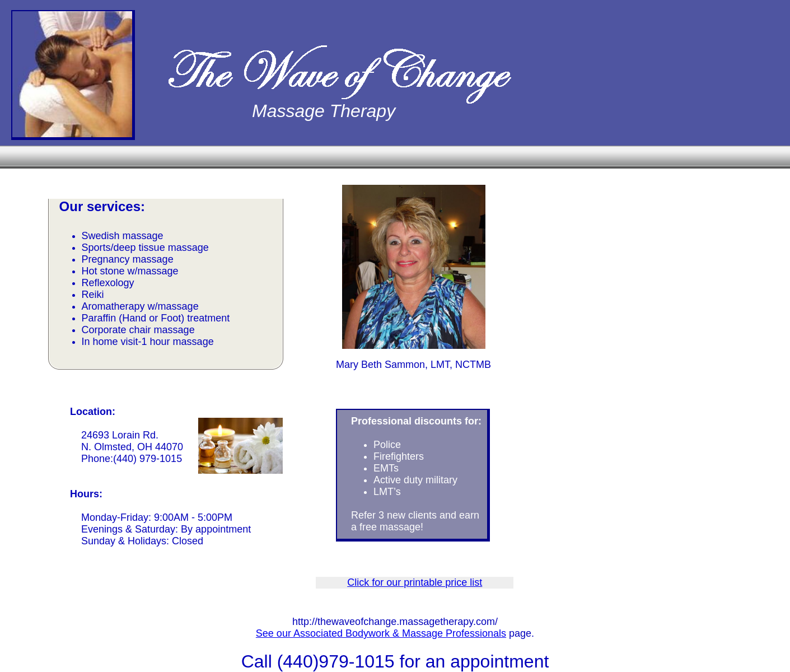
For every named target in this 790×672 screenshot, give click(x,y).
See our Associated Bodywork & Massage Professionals (381, 633)
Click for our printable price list (415, 582)
